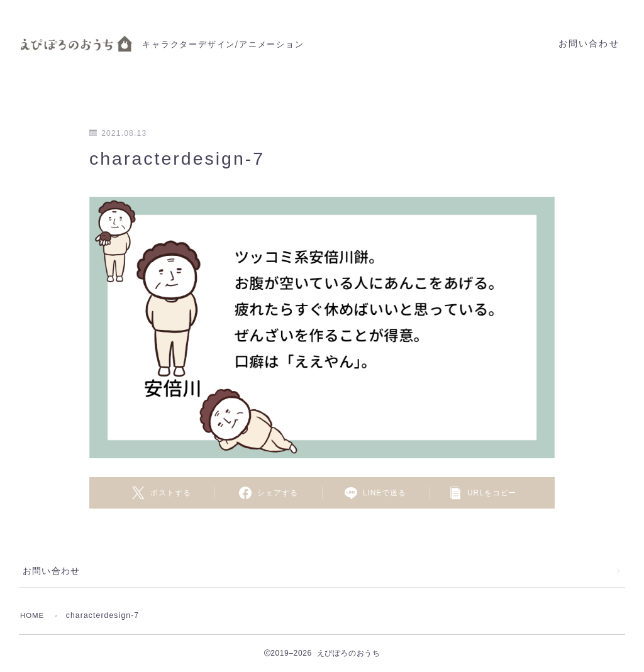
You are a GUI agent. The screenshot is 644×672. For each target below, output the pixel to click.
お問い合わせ (589, 44)
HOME (33, 615)
